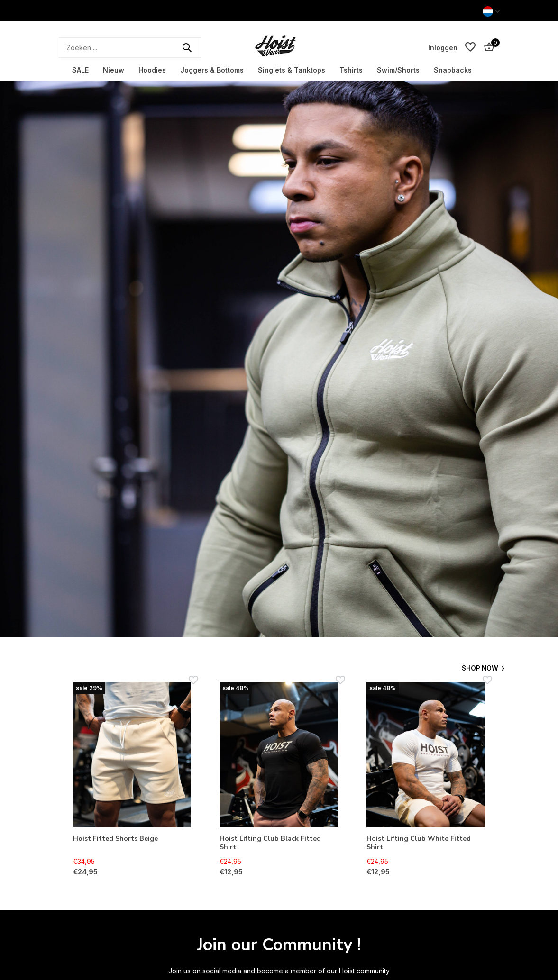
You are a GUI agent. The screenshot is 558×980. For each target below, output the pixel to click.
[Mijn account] (443, 48)
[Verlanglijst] (470, 47)
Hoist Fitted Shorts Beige (119, 839)
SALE (80, 70)
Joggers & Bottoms (212, 70)
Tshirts (351, 70)
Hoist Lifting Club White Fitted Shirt (422, 844)
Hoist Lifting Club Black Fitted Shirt (273, 844)
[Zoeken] (130, 48)
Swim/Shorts (398, 70)
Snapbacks (453, 70)
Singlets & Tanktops (292, 70)
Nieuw (114, 70)
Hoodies (152, 70)
